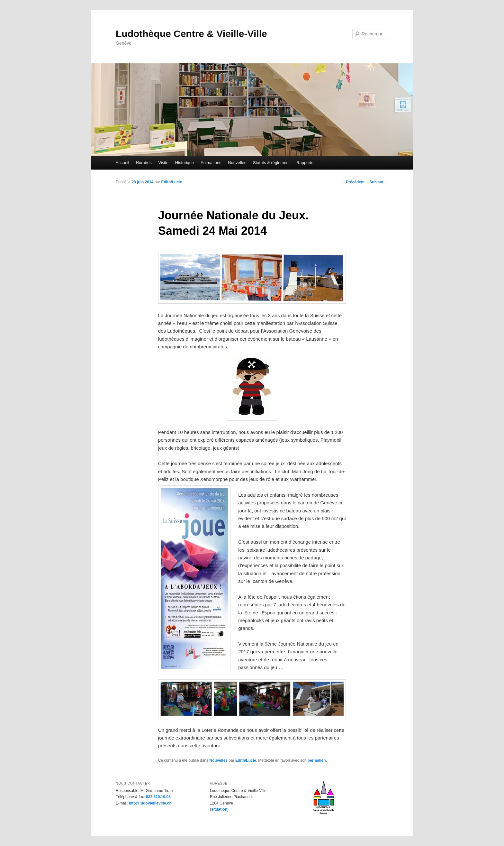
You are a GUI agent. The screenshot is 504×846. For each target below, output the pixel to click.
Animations (211, 163)
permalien (317, 760)
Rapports (305, 163)
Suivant (379, 182)
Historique (185, 163)
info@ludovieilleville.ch (150, 803)
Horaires (144, 163)
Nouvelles (237, 163)
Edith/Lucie (171, 182)
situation (219, 809)
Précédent (353, 182)
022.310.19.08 (158, 797)
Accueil (122, 163)
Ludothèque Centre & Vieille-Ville (191, 34)
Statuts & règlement (271, 163)
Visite (163, 163)
